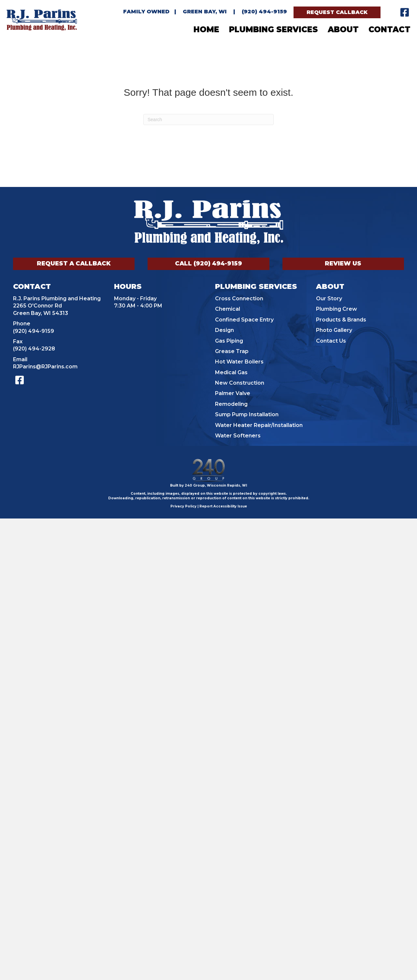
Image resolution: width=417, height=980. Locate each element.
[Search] (208, 120)
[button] (337, 12)
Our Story (329, 298)
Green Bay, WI (205, 12)
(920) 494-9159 (264, 12)
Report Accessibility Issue (223, 506)
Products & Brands (341, 320)
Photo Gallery (334, 330)
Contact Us (331, 341)
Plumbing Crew (337, 309)
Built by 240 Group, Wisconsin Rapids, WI (208, 485)
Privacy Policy (183, 506)
